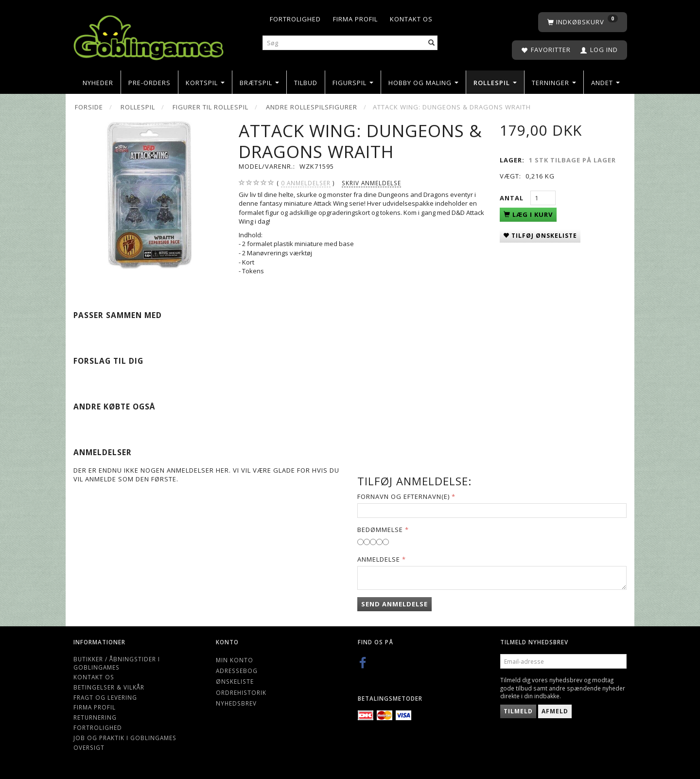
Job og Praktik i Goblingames (125, 738)
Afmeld (555, 711)
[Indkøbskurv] (583, 22)
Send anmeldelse (394, 604)
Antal (513, 198)
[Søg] (432, 43)
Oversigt (89, 747)
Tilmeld (518, 711)
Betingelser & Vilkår (109, 687)
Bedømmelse (380, 530)
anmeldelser (306, 183)
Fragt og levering (105, 697)
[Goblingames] (149, 35)
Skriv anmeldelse (371, 183)
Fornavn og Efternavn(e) (403, 496)
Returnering (95, 717)
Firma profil (355, 19)
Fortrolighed (295, 19)
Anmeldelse (379, 559)
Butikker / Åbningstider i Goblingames (117, 663)
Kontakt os (411, 19)
